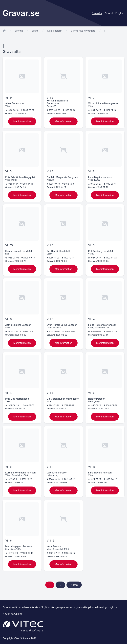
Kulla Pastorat (55, 31)
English (120, 13)
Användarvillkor (12, 614)
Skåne (35, 31)
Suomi (109, 13)
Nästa (74, 585)
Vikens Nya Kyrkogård (83, 31)
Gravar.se (21, 13)
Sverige (19, 31)
